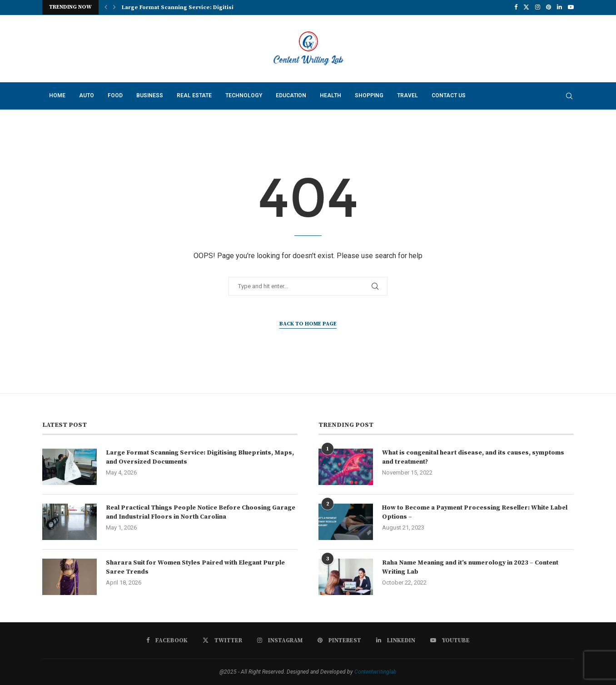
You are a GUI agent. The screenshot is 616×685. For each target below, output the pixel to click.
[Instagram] (538, 7)
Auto (87, 95)
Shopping (369, 95)
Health (330, 95)
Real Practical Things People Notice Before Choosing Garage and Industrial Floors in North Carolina (201, 512)
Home (57, 95)
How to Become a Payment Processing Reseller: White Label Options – (475, 512)
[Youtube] (571, 7)
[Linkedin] (559, 7)
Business (150, 95)
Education (291, 95)
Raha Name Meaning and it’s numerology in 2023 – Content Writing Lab (470, 567)
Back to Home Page (308, 324)
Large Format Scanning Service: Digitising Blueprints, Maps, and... (215, 7)
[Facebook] (516, 7)
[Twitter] (526, 7)
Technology (244, 95)
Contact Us (449, 95)
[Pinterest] (549, 7)
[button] (106, 7)
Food (115, 95)
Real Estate (194, 95)
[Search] (569, 96)
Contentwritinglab (375, 672)
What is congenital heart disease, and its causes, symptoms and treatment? (473, 457)
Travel (407, 95)
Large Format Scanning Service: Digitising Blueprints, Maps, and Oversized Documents (200, 457)
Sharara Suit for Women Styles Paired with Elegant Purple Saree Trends (195, 567)
